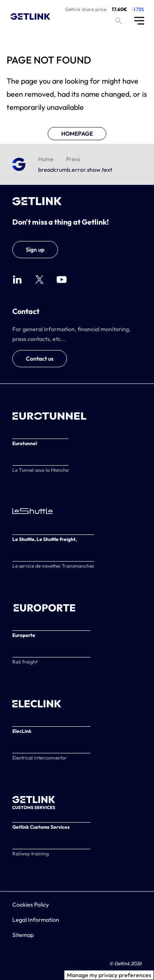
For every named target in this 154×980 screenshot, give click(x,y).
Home (46, 159)
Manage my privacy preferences (109, 975)
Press (73, 159)
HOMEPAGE (77, 134)
